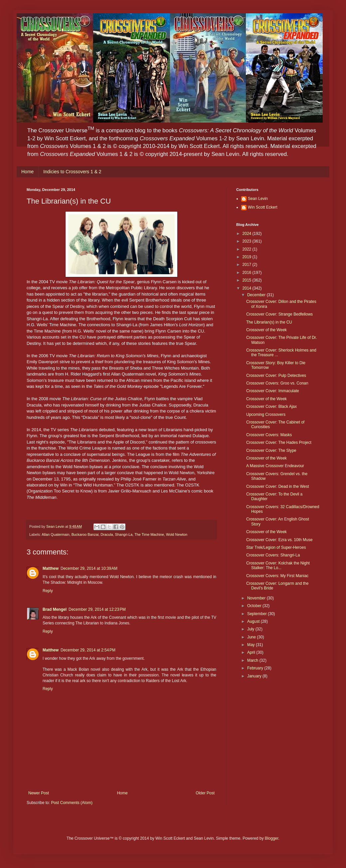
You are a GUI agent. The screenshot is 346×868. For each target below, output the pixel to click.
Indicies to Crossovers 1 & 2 (72, 172)
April (252, 652)
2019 (248, 257)
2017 (248, 265)
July (251, 629)
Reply (48, 591)
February (256, 668)
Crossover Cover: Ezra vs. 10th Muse (279, 540)
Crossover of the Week (266, 330)
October (255, 606)
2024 (248, 234)
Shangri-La (124, 534)
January (255, 676)
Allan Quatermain (55, 534)
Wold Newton (177, 534)
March (253, 660)
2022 (248, 249)
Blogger (272, 838)
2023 (248, 241)
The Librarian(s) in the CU (269, 322)
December (257, 295)
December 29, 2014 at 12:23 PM (97, 609)
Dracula (107, 534)
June (252, 637)
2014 (248, 288)
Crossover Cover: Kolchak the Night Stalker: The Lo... (278, 565)
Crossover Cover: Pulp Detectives (276, 376)
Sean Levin (258, 199)
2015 (248, 280)
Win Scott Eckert (263, 207)
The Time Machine (149, 534)
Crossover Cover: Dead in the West (278, 486)
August (254, 621)
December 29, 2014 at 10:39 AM (89, 568)
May (252, 645)
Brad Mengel (55, 609)
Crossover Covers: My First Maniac (277, 576)
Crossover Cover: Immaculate (273, 391)
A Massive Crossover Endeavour (275, 466)
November (257, 598)
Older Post (205, 793)
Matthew (51, 568)
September (258, 614)
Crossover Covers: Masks (269, 435)
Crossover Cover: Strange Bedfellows (279, 314)
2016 (248, 273)
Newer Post (39, 793)
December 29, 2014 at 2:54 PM (88, 650)
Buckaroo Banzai (85, 534)
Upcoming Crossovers (266, 415)
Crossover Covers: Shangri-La (273, 555)
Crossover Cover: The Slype (271, 450)
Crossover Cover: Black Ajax (271, 407)
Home (27, 172)
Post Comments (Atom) (72, 803)
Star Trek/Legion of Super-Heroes (276, 547)
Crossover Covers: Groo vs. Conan (277, 383)
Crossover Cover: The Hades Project (279, 442)
